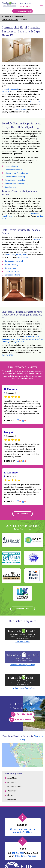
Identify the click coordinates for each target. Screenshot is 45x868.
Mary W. (9, 432)
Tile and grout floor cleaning (17, 173)
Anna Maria (14, 89)
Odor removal (11, 268)
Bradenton (12, 782)
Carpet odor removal (14, 170)
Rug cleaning (10, 187)
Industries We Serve (10, 19)
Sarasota (6, 92)
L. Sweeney (11, 473)
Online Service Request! (25, 856)
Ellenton (11, 795)
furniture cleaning (28, 339)
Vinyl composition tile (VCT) (17, 184)
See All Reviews (23, 514)
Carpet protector (12, 271)
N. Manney (11, 389)
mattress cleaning (31, 336)
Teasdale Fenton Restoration (22, 688)
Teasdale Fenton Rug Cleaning (22, 665)
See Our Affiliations (23, 609)
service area (21, 109)
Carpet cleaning (12, 166)
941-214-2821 (26, 6)
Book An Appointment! (23, 11)
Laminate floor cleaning (15, 177)
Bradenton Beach (15, 787)
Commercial (17, 17)
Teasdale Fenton (22, 641)
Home (5, 17)
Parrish (10, 216)
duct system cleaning (11, 339)
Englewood (12, 799)
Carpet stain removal (14, 261)
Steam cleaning (11, 264)
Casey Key (12, 791)
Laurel (6, 89)
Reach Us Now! (21, 720)
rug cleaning (18, 341)
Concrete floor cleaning (15, 180)
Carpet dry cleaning (13, 275)
